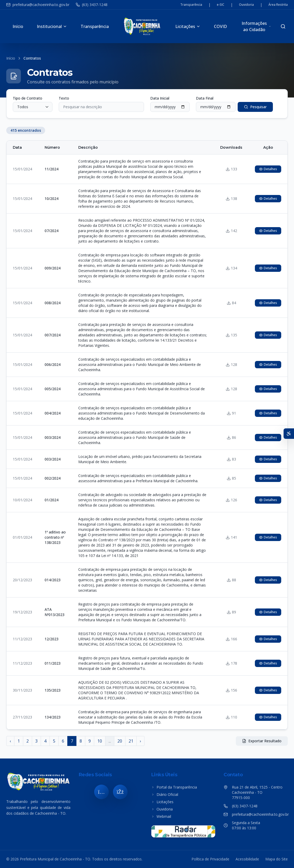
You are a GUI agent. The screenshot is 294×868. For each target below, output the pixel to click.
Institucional (52, 26)
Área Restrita (278, 5)
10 (100, 741)
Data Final (205, 98)
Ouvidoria (246, 5)
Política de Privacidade (210, 859)
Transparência (191, 5)
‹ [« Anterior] (10, 741)
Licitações (188, 26)
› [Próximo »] (140, 741)
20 (120, 741)
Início (18, 26)
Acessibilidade (247, 859)
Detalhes (268, 169)
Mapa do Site (277, 859)
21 (131, 741)
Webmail (161, 816)
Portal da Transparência (174, 787)
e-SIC (221, 5)
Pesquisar (255, 107)
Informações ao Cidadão (256, 26)
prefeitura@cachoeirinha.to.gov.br (38, 5)
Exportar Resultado (262, 741)
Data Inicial (160, 98)
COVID (220, 26)
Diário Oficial (165, 794)
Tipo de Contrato (28, 98)
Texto (64, 98)
